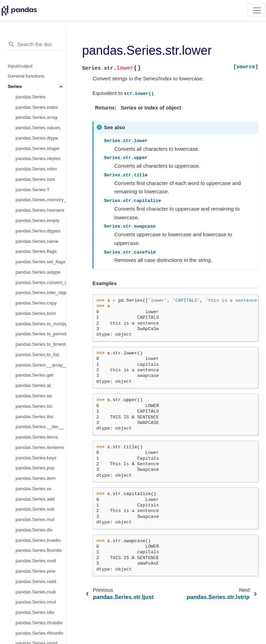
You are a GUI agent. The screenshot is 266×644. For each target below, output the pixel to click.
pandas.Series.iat (34, 396)
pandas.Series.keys (36, 458)
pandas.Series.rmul (36, 602)
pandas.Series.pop (35, 468)
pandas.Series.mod (36, 561)
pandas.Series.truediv (38, 540)
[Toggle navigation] (257, 10)
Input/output (20, 66)
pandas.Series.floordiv (39, 550)
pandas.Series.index (37, 107)
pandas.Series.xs (34, 489)
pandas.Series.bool (36, 313)
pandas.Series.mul (35, 519)
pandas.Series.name (37, 241)
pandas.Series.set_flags (41, 262)
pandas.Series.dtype (37, 138)
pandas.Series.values (38, 128)
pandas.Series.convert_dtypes (41, 283)
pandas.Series (30, 97)
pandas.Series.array (37, 117)
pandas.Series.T (33, 190)
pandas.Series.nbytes (38, 158)
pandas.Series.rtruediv (39, 623)
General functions (26, 76)
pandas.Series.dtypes (38, 231)
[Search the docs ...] (33, 44)
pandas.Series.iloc (35, 417)
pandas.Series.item (36, 478)
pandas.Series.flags (36, 251)
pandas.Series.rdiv (35, 612)
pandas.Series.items (37, 437)
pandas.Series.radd (36, 581)
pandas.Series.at (33, 385)
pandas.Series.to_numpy (41, 324)
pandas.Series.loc (34, 406)
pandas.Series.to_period (41, 334)
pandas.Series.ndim (36, 169)
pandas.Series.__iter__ (40, 427)
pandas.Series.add (35, 499)
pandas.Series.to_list (37, 355)
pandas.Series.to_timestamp (41, 344)
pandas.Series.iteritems (40, 447)
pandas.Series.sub (35, 509)
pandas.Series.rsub (36, 592)
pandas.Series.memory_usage (41, 200)
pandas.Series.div (34, 530)
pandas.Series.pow (36, 571)
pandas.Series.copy (36, 303)
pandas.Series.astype (38, 272)
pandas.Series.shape (38, 148)
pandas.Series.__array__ (41, 365)
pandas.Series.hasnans (40, 210)
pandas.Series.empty (38, 220)
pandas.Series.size (35, 179)
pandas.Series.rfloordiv (39, 633)
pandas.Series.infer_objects (41, 293)
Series (15, 86)
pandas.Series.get (34, 375)
